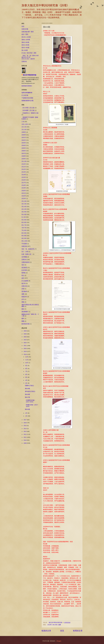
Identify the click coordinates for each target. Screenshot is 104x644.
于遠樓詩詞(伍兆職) (27, 98)
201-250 (24, 161)
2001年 (24, 137)
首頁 (62, 631)
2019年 (24, 188)
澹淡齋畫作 (25, 312)
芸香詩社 (24, 61)
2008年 (24, 156)
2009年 (24, 159)
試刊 (23, 299)
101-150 (24, 127)
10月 (27, 363)
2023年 (24, 198)
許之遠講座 (25, 281)
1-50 (23, 122)
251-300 (24, 201)
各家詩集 (24, 246)
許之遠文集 (25, 95)
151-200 (24, 130)
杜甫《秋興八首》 (27, 254)
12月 (27, 357)
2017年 (24, 183)
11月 (27, 360)
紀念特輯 (24, 270)
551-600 (24, 220)
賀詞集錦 (24, 291)
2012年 (24, 169)
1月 (26, 416)
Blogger (59, 641)
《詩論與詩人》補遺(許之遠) (30, 113)
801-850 (55, 625)
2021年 (24, 193)
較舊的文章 (78, 631)
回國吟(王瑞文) (29, 386)
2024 (25, 337)
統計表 (24, 283)
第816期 (27, 409)
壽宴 (23, 302)
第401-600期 (25, 45)
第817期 (27, 397)
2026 (25, 331)
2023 (25, 340)
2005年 (24, 148)
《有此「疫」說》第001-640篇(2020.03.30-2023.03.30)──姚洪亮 (30, 57)
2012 (25, 434)
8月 (26, 369)
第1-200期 (25, 50)
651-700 (24, 225)
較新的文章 (46, 631)
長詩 (23, 265)
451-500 (24, 212)
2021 (25, 346)
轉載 (23, 321)
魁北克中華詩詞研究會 (30, 75)
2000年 (24, 135)
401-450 (24, 209)
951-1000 (24, 241)
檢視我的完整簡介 (27, 86)
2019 (25, 351)
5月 (26, 377)
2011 (25, 437)
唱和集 (24, 273)
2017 (25, 420)
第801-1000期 (26, 40)
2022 (25, 343)
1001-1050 (25, 124)
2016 (25, 423)
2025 (25, 334)
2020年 (24, 191)
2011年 (24, 167)
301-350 (24, 204)
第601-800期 (25, 42)
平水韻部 (24, 244)
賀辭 (60, 625)
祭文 (23, 275)
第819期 (27, 389)
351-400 (24, 207)
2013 (25, 431)
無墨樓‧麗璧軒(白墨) (28, 101)
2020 (25, 348)
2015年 (24, 177)
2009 (25, 443)
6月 (26, 374)
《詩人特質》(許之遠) (28, 108)
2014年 (24, 175)
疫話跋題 (24, 268)
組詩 (23, 278)
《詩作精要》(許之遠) (28, 110)
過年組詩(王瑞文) (30, 391)
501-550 (24, 214)
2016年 (24, 180)
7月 (26, 371)
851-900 (24, 236)
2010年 (24, 164)
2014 (25, 429)
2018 (25, 354)
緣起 (23, 309)
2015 (25, 426)
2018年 (50, 625)
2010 (25, 440)
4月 (26, 380)
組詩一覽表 (25, 34)
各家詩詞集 (25, 29)
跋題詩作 (24, 297)
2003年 (24, 143)
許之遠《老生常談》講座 (29, 53)
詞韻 (23, 289)
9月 (26, 366)
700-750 (24, 228)
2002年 (24, 140)
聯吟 (23, 319)
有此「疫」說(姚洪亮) (28, 249)
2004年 (24, 145)
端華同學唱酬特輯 (27, 93)
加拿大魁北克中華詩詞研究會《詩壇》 (45, 5)
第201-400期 (25, 48)
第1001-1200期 (26, 37)
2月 (26, 413)
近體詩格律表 (26, 262)
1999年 (24, 132)
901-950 (24, 238)
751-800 (24, 230)
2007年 (24, 153)
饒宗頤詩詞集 (26, 324)
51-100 (24, 217)
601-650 (24, 222)
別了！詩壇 (25, 252)
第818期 (27, 394)
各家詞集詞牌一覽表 (28, 32)
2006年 (24, 151)
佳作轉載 (24, 257)
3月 (26, 383)
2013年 (24, 172)
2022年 (24, 196)
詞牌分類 (24, 286)
